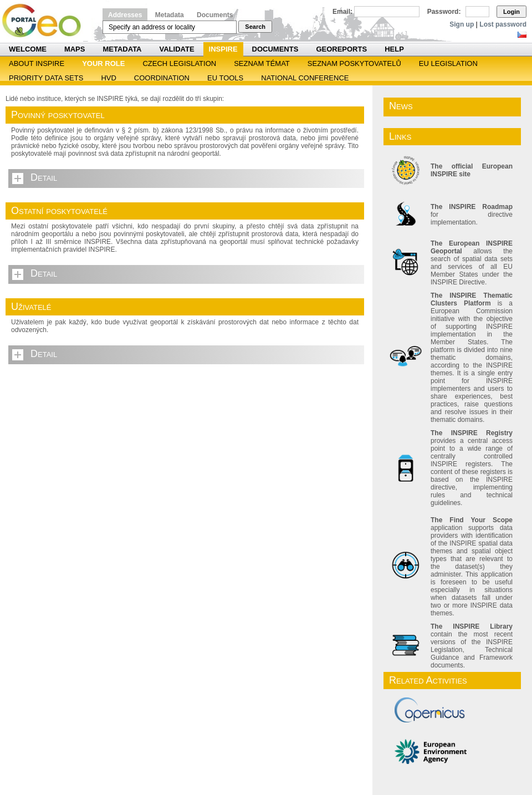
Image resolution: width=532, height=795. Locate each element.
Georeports (341, 49)
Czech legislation (179, 63)
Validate (177, 49)
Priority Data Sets (46, 78)
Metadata (170, 15)
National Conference (305, 78)
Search (255, 27)
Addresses (125, 15)
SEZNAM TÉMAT (262, 63)
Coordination (162, 78)
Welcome (28, 49)
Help (394, 49)
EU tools (225, 78)
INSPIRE (223, 49)
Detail (44, 177)
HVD (108, 78)
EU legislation (448, 63)
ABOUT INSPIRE (37, 63)
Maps (75, 49)
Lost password (503, 24)
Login (511, 12)
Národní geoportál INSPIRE (46, 21)
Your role (103, 63)
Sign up (462, 24)
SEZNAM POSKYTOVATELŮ (354, 63)
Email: (342, 12)
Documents (215, 15)
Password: (444, 12)
